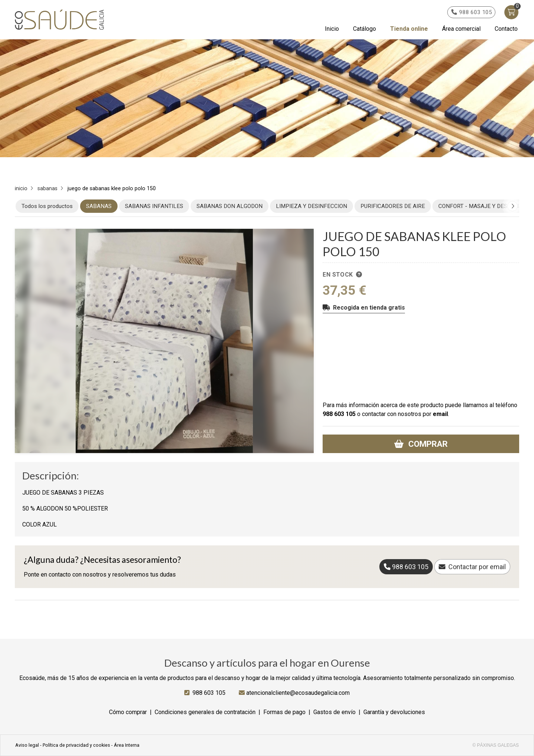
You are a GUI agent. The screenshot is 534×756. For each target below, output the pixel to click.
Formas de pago (284, 712)
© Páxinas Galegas (496, 745)
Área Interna (127, 745)
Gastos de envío (334, 712)
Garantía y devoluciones (394, 712)
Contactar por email (477, 567)
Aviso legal (27, 745)
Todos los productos (47, 206)
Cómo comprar (128, 712)
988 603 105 (339, 414)
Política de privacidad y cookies (76, 745)
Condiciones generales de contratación (205, 712)
